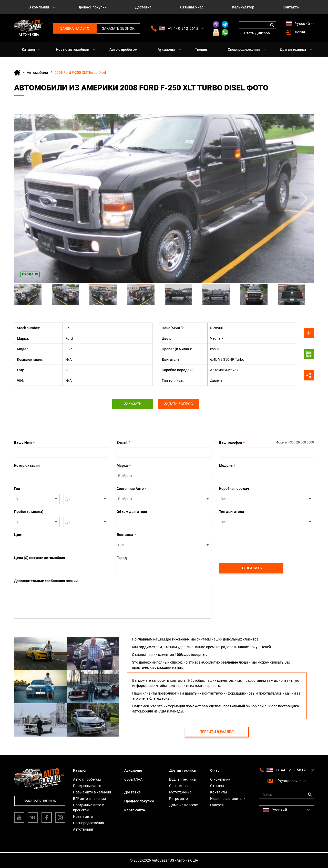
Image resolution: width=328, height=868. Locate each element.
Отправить (251, 568)
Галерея (217, 805)
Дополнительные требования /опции (46, 581)
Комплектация (27, 466)
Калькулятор (243, 7)
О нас (215, 770)
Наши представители (228, 799)
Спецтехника (180, 786)
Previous (24, 199)
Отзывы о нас (192, 7)
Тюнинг (201, 49)
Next (304, 199)
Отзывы (217, 786)
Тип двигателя (232, 512)
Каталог (29, 49)
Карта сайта (135, 810)
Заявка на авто (75, 28)
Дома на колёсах (183, 805)
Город (122, 558)
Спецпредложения (244, 49)
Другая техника (293, 49)
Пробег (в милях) (29, 512)
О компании (39, 7)
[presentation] (258, 542)
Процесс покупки (92, 7)
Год (17, 489)
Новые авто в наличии (92, 792)
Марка (124, 466)
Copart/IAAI (134, 779)
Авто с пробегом (124, 49)
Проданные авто (87, 786)
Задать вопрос (179, 404)
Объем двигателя (132, 512)
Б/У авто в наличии (89, 799)
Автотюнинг (83, 829)
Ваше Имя (24, 442)
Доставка (143, 7)
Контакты (291, 7)
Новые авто (83, 817)
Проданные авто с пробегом (88, 808)
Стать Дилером (257, 33)
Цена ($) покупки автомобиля (40, 558)
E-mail (123, 442)
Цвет (18, 535)
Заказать (133, 404)
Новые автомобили (73, 49)
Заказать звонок (118, 28)
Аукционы (166, 49)
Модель (227, 466)
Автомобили (37, 73)
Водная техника (182, 779)
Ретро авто (178, 799)
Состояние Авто (132, 489)
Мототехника (180, 792)
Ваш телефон (266, 442)
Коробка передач (234, 489)
